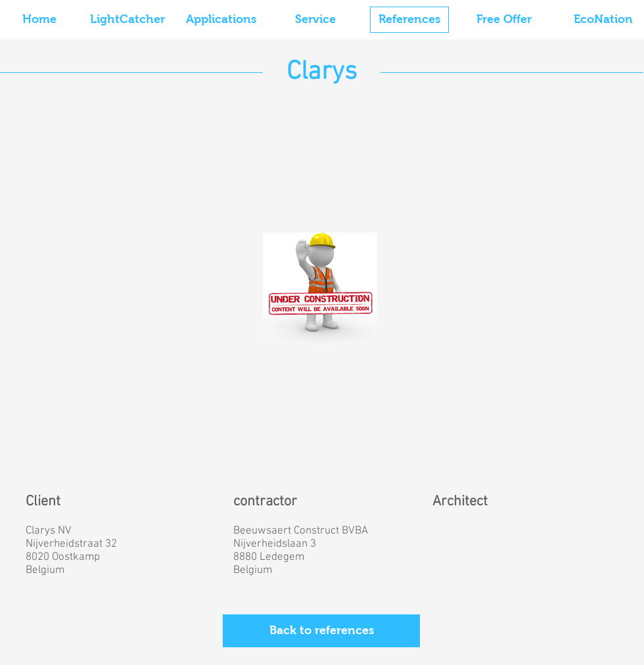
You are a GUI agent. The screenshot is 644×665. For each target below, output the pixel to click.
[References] (409, 20)
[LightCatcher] (127, 20)
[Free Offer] (504, 20)
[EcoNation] (603, 20)
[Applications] (221, 20)
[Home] (39, 20)
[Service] (315, 20)
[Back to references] (321, 631)
